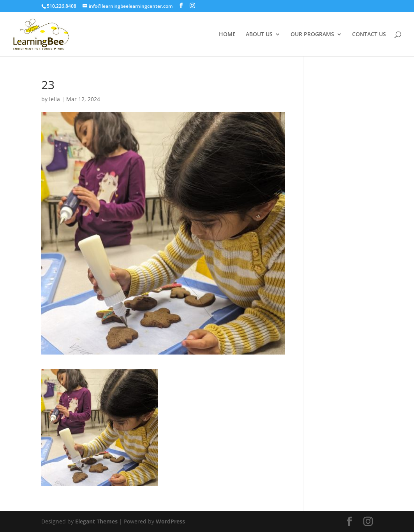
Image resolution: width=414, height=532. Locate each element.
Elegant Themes (96, 521)
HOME (227, 35)
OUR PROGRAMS (312, 35)
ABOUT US (259, 35)
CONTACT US (369, 35)
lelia (55, 99)
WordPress (170, 521)
